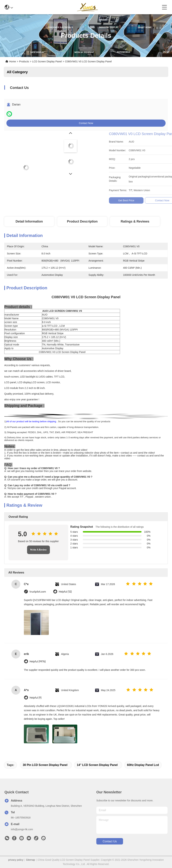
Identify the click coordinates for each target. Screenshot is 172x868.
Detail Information (29, 221)
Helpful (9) (36, 698)
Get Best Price (161, 200)
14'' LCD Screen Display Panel (97, 765)
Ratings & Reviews (135, 221)
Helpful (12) (65, 592)
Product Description (82, 221)
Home (13, 61)
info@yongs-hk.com (22, 829)
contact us (110, 841)
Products (24, 61)
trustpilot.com (38, 592)
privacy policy (16, 860)
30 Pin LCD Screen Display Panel (45, 765)
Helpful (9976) (38, 662)
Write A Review (38, 550)
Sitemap (31, 860)
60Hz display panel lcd (143, 765)
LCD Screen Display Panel (47, 61)
